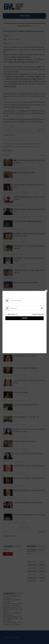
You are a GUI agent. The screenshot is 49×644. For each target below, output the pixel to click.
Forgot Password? (38, 314)
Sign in (25, 318)
